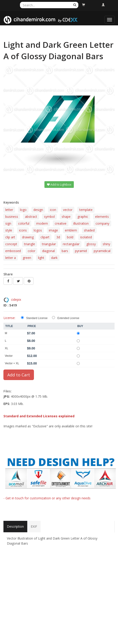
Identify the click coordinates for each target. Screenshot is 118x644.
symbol (49, 217)
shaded (89, 230)
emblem (71, 230)
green (27, 258)
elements (102, 217)
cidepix (16, 299)
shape (66, 217)
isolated (86, 237)
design (38, 210)
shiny (106, 244)
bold (70, 237)
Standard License (37, 318)
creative (61, 223)
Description (15, 526)
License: (9, 318)
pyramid (81, 251)
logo (23, 210)
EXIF (34, 526)
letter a (11, 258)
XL (7, 348)
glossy (91, 244)
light (41, 258)
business (12, 217)
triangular (49, 244)
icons (23, 230)
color (32, 251)
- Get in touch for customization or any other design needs (47, 498)
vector (68, 210)
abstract (31, 217)
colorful (24, 223)
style (9, 230)
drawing (28, 237)
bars (65, 251)
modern (42, 223)
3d (58, 237)
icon (53, 210)
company (102, 223)
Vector (9, 356)
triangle (30, 244)
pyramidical (102, 251)
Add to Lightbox (59, 185)
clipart (45, 237)
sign (8, 223)
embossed (13, 251)
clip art (10, 237)
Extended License (68, 318)
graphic (83, 217)
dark (54, 258)
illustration (81, 223)
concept (11, 244)
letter (9, 210)
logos (38, 230)
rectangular (71, 244)
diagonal (48, 251)
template (86, 210)
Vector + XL (12, 363)
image (53, 230)
